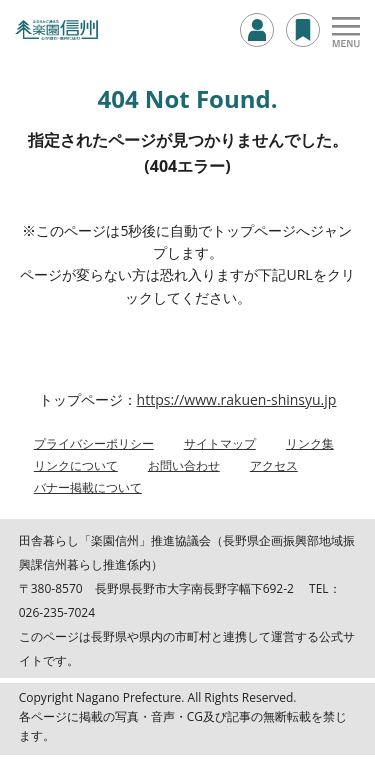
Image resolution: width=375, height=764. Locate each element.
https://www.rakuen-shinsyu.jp (237, 399)
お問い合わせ (184, 465)
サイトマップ (220, 443)
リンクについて (76, 465)
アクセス (274, 465)
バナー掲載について (88, 487)
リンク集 (310, 443)
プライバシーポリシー (94, 443)
